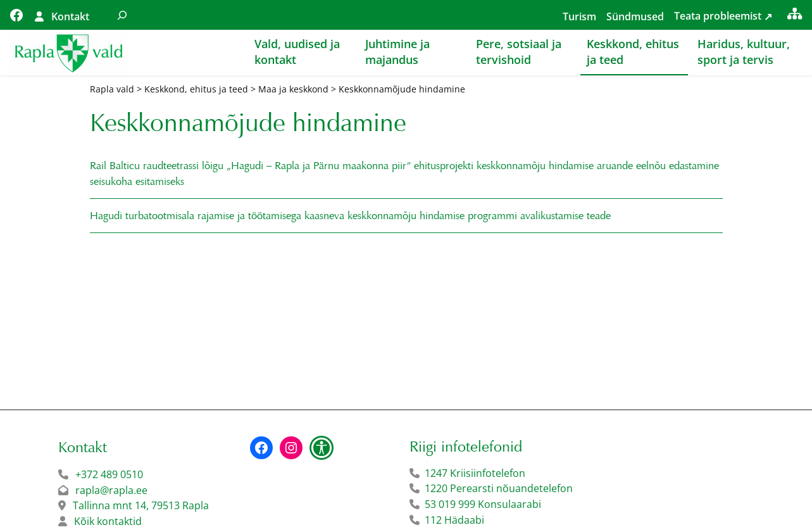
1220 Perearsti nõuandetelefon (499, 488)
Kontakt (70, 16)
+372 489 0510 (109, 474)
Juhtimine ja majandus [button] (397, 52)
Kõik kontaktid (108, 521)
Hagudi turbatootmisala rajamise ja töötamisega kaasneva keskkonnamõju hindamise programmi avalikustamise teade (350, 216)
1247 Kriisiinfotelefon (475, 473)
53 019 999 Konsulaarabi (483, 504)
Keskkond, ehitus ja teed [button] (633, 52)
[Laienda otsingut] (122, 15)
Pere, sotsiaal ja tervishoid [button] (519, 52)
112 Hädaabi (454, 520)
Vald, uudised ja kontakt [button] (297, 52)
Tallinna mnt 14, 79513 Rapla (141, 505)
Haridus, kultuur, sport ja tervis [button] (744, 52)
